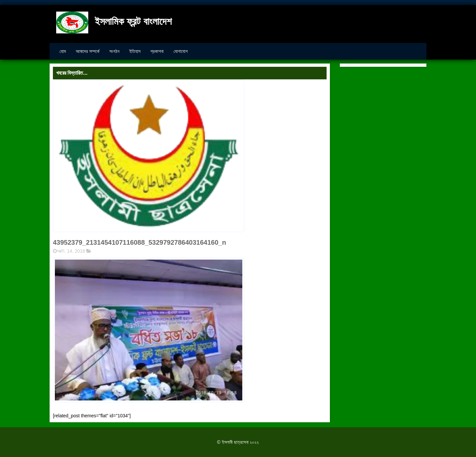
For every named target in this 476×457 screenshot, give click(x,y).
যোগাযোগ (181, 51)
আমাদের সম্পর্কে (88, 51)
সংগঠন (114, 51)
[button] (149, 330)
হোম (63, 51)
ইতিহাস (135, 51)
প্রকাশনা (157, 51)
